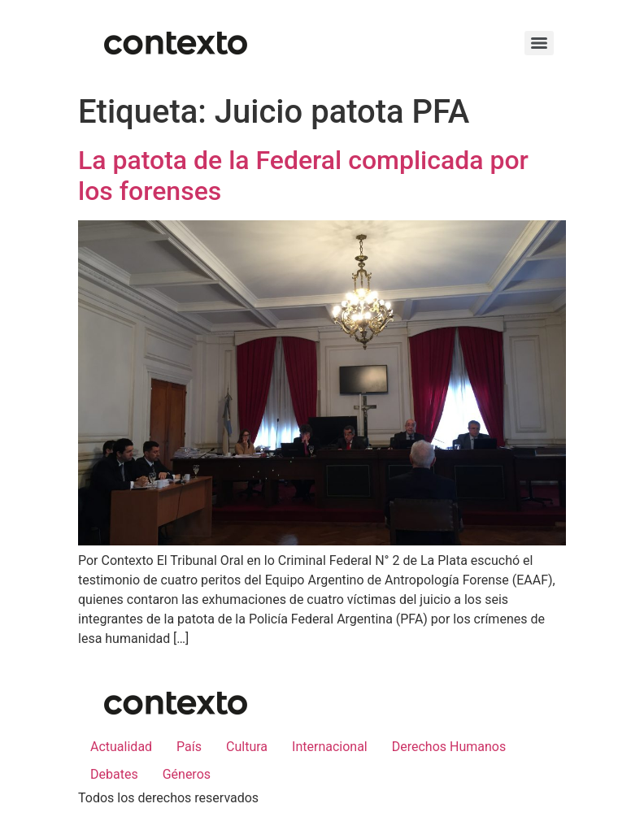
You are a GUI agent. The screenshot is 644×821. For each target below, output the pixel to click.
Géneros (187, 774)
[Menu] (539, 43)
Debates (114, 774)
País (189, 747)
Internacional (330, 747)
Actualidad (121, 747)
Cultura (247, 747)
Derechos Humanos (449, 747)
